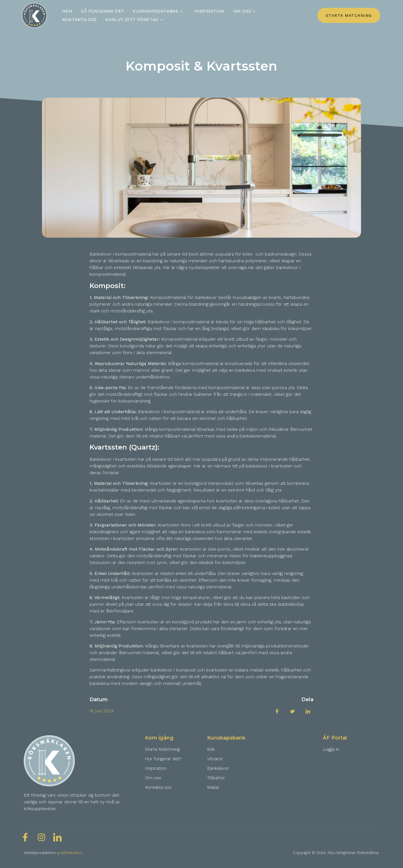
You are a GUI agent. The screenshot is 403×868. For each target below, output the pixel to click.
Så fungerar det (102, 11)
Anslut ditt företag (135, 20)
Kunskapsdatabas (158, 11)
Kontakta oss (79, 20)
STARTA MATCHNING (349, 15)
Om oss (245, 11)
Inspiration (209, 11)
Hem (67, 11)
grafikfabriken (70, 853)
